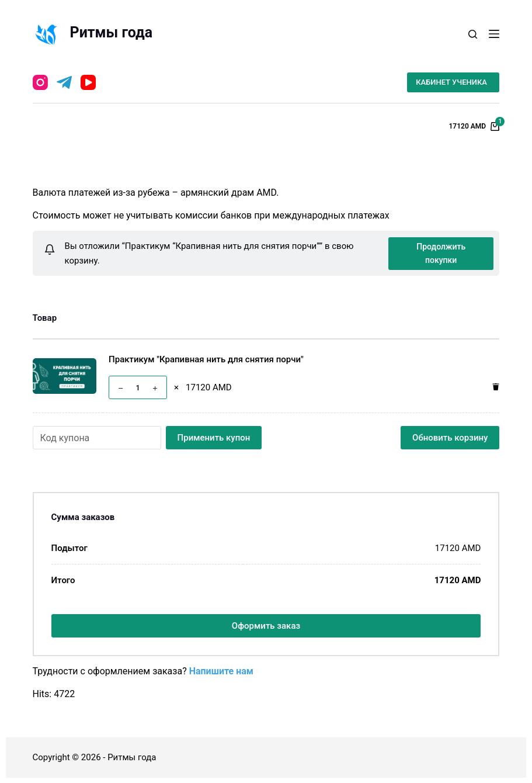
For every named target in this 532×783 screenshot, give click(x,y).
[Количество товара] (138, 387)
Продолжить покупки (441, 253)
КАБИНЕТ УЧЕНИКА (451, 82)
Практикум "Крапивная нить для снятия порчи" (206, 359)
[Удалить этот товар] (493, 387)
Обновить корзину (450, 437)
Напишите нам (221, 671)
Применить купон (214, 437)
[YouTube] (88, 82)
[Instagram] (40, 82)
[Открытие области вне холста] (494, 34)
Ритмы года (112, 32)
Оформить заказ (266, 625)
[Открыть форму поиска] (473, 34)
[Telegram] (64, 82)
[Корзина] (474, 127)
